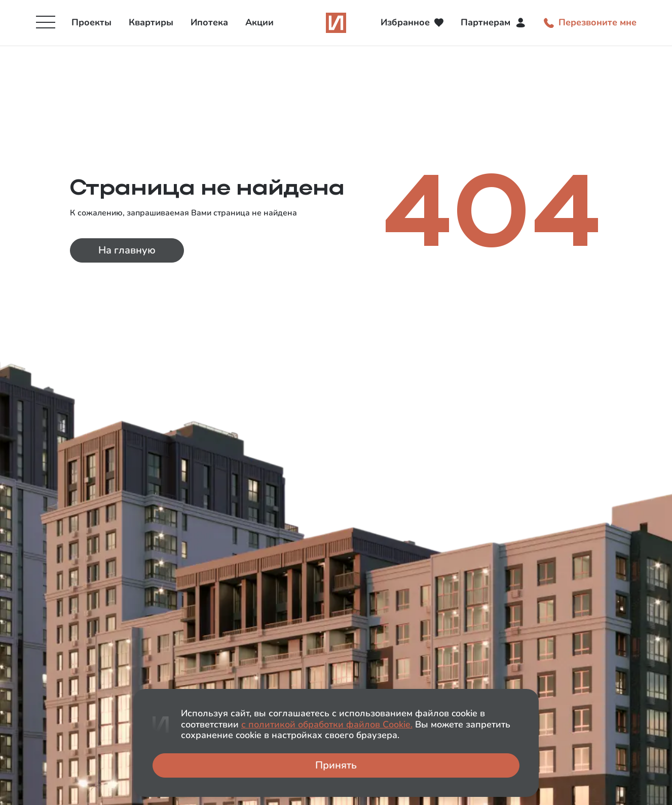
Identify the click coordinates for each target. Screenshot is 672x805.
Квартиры (151, 22)
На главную (127, 250)
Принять (336, 765)
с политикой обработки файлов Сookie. (327, 724)
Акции (259, 22)
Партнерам (494, 23)
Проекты (91, 22)
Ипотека (209, 22)
